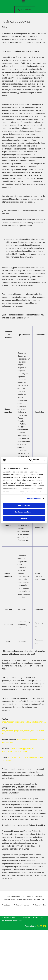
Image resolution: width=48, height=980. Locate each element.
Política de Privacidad (21, 905)
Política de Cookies (39, 905)
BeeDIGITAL (41, 926)
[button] (25, 10)
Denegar (24, 518)
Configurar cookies (24, 512)
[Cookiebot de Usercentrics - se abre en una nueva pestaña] (30, 460)
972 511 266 (9, 899)
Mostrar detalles (34, 498)
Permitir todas (24, 505)
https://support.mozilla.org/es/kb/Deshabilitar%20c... (24, 722)
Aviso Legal (6, 905)
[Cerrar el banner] (45, 460)
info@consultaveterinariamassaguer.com (29, 899)
